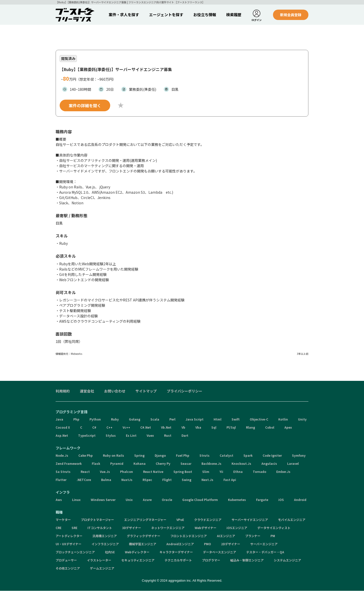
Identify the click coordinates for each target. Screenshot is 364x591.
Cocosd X (63, 428)
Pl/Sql (231, 428)
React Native (153, 472)
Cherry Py (163, 464)
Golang (135, 419)
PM (273, 536)
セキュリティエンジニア (138, 560)
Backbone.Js (211, 464)
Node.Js (62, 456)
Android (300, 500)
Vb (183, 428)
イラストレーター (99, 560)
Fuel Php (183, 456)
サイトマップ (146, 391)
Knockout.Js (241, 464)
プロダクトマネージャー (97, 520)
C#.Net (146, 428)
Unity (302, 419)
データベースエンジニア (220, 552)
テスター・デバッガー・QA (265, 552)
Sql (214, 428)
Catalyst (226, 456)
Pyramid (117, 464)
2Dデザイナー (231, 544)
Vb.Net (166, 428)
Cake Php (86, 456)
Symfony (299, 456)
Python (95, 419)
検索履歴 (234, 15)
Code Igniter (272, 456)
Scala (155, 419)
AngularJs (269, 464)
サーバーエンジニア (264, 544)
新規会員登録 (291, 15)
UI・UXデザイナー (69, 544)
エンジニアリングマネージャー (145, 520)
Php (76, 419)
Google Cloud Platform (200, 500)
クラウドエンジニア (208, 520)
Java (59, 419)
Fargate (262, 500)
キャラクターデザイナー (176, 552)
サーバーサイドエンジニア (250, 520)
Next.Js (207, 480)
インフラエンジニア (105, 544)
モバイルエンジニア (292, 520)
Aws (59, 500)
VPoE (180, 520)
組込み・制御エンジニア (247, 560)
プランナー (253, 536)
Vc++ (126, 428)
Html (218, 419)
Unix (129, 500)
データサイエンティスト (274, 528)
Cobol (270, 428)
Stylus (111, 436)
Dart (185, 436)
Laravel (293, 464)
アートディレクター (69, 536)
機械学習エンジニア (143, 544)
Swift (236, 419)
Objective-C (259, 419)
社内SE (110, 552)
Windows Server (103, 500)
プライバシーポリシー (185, 391)
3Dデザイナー (132, 528)
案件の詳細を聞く (85, 106)
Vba (198, 428)
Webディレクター (137, 552)
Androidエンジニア (180, 544)
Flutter (61, 480)
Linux (76, 500)
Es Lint (131, 436)
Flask (96, 464)
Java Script (195, 419)
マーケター (63, 520)
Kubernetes (237, 500)
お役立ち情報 (205, 15)
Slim (206, 472)
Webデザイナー (206, 528)
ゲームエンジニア (102, 568)
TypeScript (87, 436)
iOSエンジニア (237, 528)
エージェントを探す (166, 15)
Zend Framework (69, 464)
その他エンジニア (68, 568)
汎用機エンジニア (105, 536)
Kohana (140, 464)
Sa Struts (63, 472)
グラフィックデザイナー (144, 536)
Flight (167, 480)
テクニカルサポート (178, 560)
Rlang (251, 428)
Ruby (115, 419)
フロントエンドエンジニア (189, 536)
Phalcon (127, 472)
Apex (288, 428)
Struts (204, 456)
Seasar (186, 464)
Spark (248, 456)
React (85, 472)
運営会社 (87, 391)
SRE (74, 528)
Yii (221, 472)
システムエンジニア (287, 560)
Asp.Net (62, 436)
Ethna (238, 472)
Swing (187, 480)
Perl (172, 419)
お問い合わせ (115, 391)
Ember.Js (283, 472)
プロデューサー (66, 560)
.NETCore (84, 480)
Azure (147, 500)
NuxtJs (127, 480)
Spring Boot (183, 472)
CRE (59, 528)
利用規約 (63, 391)
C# (94, 428)
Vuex (150, 436)
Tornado (259, 472)
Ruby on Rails (113, 456)
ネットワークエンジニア (168, 528)
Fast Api (230, 480)
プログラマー (211, 560)
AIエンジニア (226, 536)
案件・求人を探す (124, 15)
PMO (208, 544)
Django (160, 456)
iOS (281, 500)
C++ (109, 428)
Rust (168, 436)
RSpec (147, 480)
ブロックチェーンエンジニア (75, 552)
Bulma (106, 480)
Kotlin (283, 419)
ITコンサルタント (100, 528)
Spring (139, 456)
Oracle (167, 500)
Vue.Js (105, 472)
